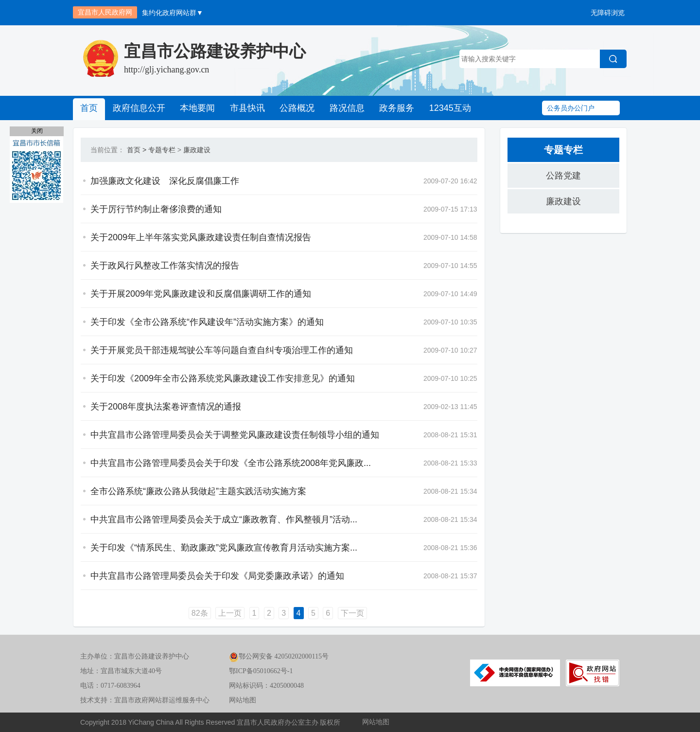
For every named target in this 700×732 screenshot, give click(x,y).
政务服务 (395, 108)
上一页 (230, 613)
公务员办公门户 (571, 108)
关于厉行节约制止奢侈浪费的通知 (156, 209)
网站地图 (243, 700)
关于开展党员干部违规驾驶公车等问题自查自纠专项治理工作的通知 (222, 350)
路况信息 (346, 108)
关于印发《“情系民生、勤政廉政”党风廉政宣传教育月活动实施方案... (224, 548)
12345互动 (448, 108)
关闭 (37, 131)
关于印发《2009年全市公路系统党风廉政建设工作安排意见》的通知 (223, 378)
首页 (89, 108)
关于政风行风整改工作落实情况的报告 (165, 266)
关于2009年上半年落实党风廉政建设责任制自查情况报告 (201, 237)
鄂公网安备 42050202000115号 (279, 656)
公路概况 (296, 108)
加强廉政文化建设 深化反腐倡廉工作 (165, 181)
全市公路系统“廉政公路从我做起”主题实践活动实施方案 (198, 491)
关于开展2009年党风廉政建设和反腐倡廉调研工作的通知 (201, 294)
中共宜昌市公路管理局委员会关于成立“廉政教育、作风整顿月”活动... (224, 519)
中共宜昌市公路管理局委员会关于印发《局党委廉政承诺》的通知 (217, 576)
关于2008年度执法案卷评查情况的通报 (166, 407)
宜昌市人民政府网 (105, 12)
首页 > (137, 150)
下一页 (352, 613)
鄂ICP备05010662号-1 (261, 671)
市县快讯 (246, 108)
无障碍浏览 (608, 13)
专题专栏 (162, 150)
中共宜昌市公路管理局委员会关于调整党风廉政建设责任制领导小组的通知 (235, 435)
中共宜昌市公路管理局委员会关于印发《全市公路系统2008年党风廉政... (231, 463)
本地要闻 (197, 108)
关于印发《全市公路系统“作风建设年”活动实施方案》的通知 (207, 322)
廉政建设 (197, 150)
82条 (200, 613)
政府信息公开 (139, 108)
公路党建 (563, 176)
